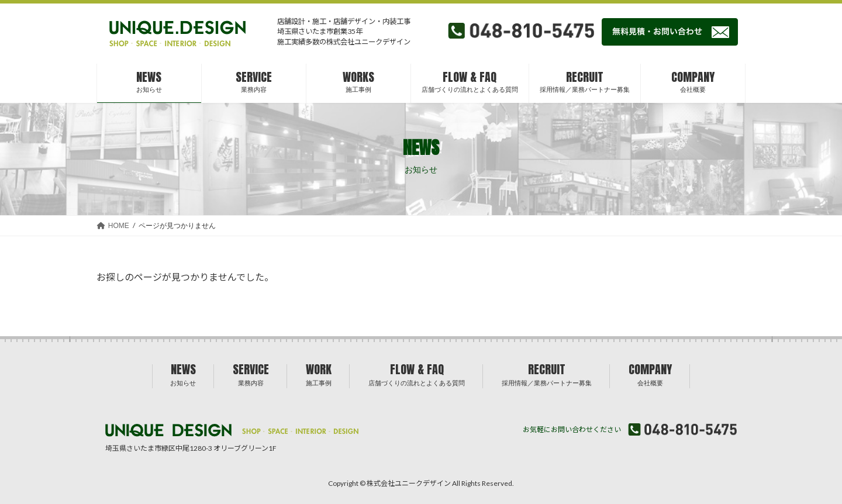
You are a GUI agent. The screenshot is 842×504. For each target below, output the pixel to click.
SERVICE (251, 373)
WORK (319, 373)
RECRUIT (547, 373)
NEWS (183, 373)
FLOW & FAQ (417, 373)
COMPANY (650, 373)
